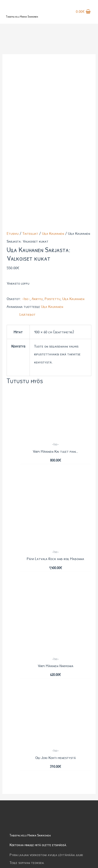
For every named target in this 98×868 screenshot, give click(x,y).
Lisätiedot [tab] (28, 162)
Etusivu (13, 81)
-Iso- (26, 147)
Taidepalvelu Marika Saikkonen (22, 17)
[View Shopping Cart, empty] (83, 12)
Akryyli (37, 147)
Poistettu (52, 147)
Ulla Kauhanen (53, 81)
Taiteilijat (30, 81)
